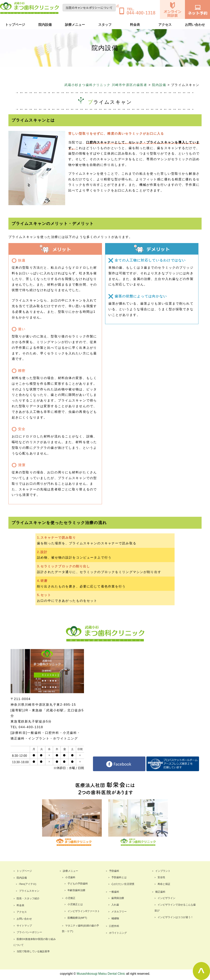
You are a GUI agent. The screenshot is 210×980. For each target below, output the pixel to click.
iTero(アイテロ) (27, 884)
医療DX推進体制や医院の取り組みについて (36, 942)
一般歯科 (114, 892)
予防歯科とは (118, 878)
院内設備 (45, 25)
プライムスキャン (28, 891)
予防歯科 (114, 871)
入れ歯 (115, 905)
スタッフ (105, 25)
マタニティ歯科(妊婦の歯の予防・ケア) (83, 929)
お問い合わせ (195, 25)
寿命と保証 (163, 884)
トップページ (15, 25)
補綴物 (115, 919)
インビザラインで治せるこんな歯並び (175, 908)
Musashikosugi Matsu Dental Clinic (101, 974)
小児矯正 (70, 898)
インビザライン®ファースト (82, 911)
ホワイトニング (117, 933)
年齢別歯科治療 (76, 891)
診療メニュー (75, 25)
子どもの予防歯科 (77, 884)
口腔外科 (114, 926)
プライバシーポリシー (28, 933)
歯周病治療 (117, 898)
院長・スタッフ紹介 (27, 899)
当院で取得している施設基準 (32, 952)
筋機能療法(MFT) (77, 918)
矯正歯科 (160, 892)
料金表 (135, 25)
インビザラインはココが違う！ (174, 917)
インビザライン (166, 898)
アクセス (165, 25)
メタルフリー (118, 912)
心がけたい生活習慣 (122, 884)
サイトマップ (24, 926)
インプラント (162, 871)
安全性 (161, 878)
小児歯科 (70, 878)
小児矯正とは (75, 905)
